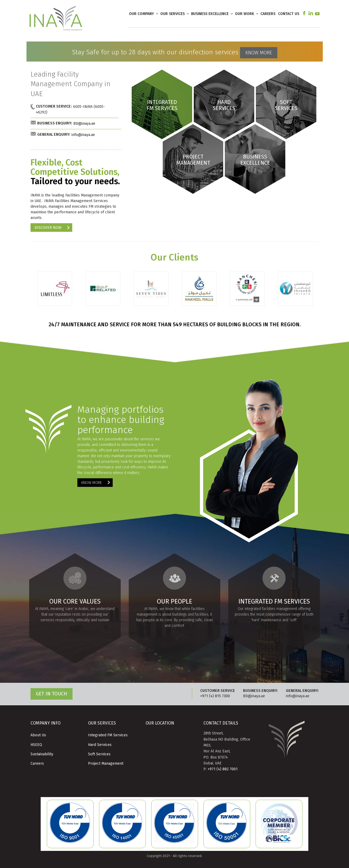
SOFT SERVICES (286, 105)
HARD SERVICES (224, 105)
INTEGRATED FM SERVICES (162, 105)
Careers (37, 763)
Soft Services (99, 754)
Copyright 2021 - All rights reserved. (174, 856)
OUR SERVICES (175, 14)
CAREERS (268, 14)
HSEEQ (36, 745)
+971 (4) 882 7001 (223, 769)
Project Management (106, 763)
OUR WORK (247, 14)
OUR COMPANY (144, 14)
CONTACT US (289, 14)
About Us (38, 735)
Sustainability (42, 754)
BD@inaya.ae (84, 124)
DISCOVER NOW (48, 228)
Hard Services (100, 745)
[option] (55, 291)
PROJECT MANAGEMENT (193, 160)
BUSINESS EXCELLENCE (212, 14)
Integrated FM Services (108, 735)
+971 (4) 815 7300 (215, 696)
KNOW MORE (259, 53)
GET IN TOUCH (52, 694)
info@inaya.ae (83, 135)
